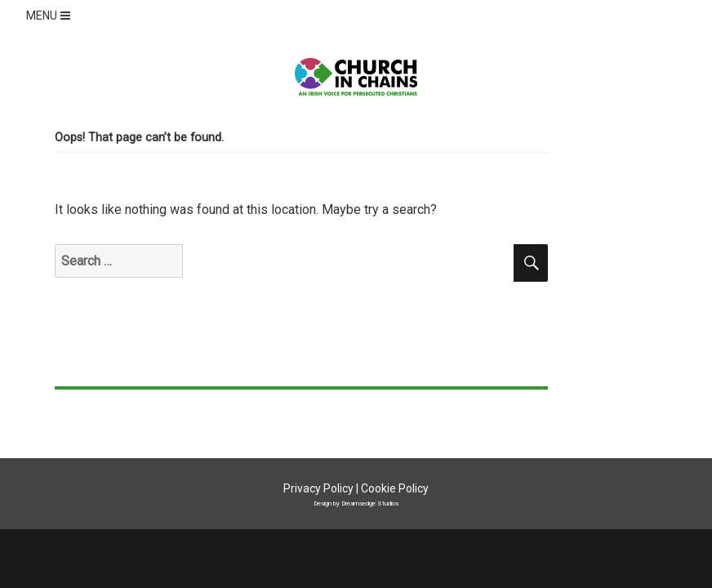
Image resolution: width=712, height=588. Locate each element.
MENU (50, 16)
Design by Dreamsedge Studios (356, 503)
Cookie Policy (395, 488)
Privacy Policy (318, 488)
